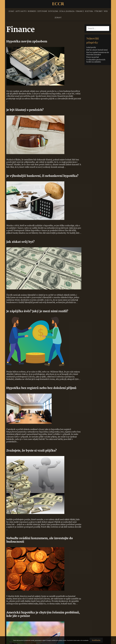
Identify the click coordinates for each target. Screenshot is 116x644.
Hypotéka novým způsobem (27, 41)
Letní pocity (91, 47)
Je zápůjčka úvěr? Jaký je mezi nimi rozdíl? (37, 311)
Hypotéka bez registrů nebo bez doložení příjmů (41, 388)
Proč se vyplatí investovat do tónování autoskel (98, 53)
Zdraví (58, 18)
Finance (80, 11)
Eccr (58, 4)
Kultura (89, 11)
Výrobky (98, 11)
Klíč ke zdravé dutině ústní (97, 50)
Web (106, 11)
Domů (11, 11)
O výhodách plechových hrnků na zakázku (96, 61)
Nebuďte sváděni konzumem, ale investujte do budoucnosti (40, 540)
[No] (114, 640)
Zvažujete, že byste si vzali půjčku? (31, 451)
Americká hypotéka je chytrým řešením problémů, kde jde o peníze (43, 614)
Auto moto (21, 11)
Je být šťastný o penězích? (25, 110)
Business (32, 11)
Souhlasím (96, 640)
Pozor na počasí (93, 57)
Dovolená (53, 11)
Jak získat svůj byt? (20, 242)
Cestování (42, 11)
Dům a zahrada (67, 11)
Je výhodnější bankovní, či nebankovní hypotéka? (42, 176)
